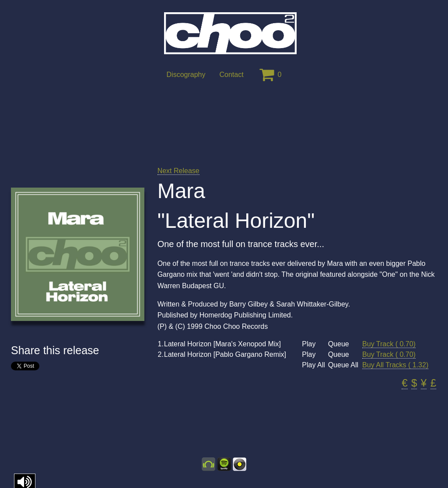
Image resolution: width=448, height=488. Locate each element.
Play (309, 344)
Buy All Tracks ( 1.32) (395, 365)
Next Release (178, 171)
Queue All (343, 365)
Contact (231, 75)
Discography (186, 75)
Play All (313, 365)
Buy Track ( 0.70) (389, 344)
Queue (339, 344)
